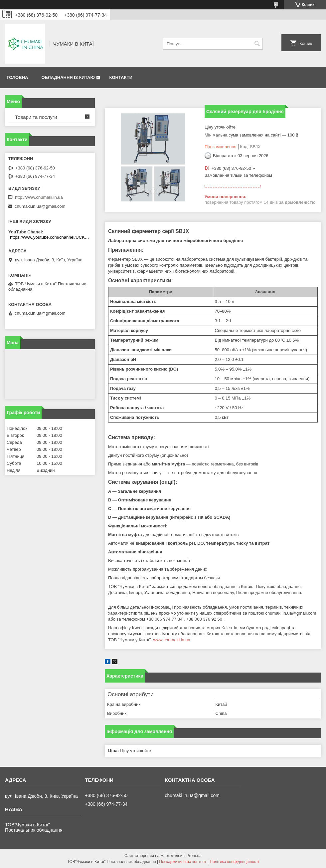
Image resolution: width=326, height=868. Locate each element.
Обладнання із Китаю (68, 77)
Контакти (121, 77)
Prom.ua (194, 856)
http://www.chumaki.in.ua (39, 197)
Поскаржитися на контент (183, 862)
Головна (17, 77)
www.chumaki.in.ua (172, 640)
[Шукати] (257, 44)
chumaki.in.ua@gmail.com (40, 206)
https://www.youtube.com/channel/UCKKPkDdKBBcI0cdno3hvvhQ (51, 237)
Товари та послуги (36, 117)
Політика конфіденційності (235, 862)
